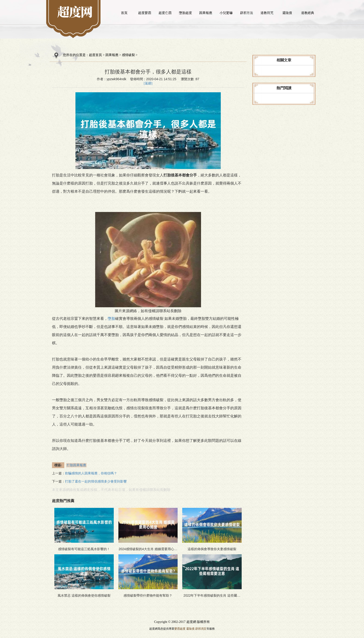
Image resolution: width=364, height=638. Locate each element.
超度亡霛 (165, 13)
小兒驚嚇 (226, 13)
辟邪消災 (201, 629)
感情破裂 (128, 55)
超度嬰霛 (145, 13)
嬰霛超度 (180, 629)
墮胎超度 (185, 13)
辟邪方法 (247, 13)
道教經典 (308, 13)
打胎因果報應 (76, 465)
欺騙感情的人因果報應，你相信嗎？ (91, 473)
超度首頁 (95, 55)
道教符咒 (267, 13)
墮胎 (111, 319)
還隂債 (287, 13)
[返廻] (148, 83)
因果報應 (206, 13)
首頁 (124, 13)
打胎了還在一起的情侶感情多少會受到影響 (96, 481)
